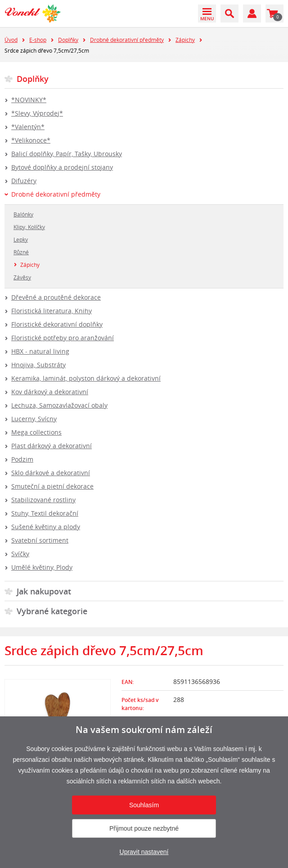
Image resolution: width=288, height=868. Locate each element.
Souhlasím (144, 805)
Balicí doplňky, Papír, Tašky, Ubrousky (67, 154)
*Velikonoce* (31, 140)
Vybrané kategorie (52, 611)
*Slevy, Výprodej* (37, 113)
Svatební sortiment (40, 540)
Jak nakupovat (44, 591)
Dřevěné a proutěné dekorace (56, 297)
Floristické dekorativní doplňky (57, 324)
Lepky (21, 239)
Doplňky (68, 40)
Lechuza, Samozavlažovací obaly (59, 405)
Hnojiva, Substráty (38, 365)
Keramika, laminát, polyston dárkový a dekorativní (86, 378)
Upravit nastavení (144, 852)
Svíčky (20, 554)
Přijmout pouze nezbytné (144, 828)
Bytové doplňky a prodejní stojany (62, 167)
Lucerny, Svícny (34, 419)
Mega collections (36, 432)
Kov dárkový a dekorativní (50, 392)
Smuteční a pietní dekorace (52, 486)
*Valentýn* (28, 127)
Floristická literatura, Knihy (52, 311)
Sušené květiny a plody (46, 527)
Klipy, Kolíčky (29, 227)
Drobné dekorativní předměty (127, 40)
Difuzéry (24, 181)
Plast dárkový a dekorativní (52, 446)
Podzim (22, 459)
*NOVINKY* (29, 100)
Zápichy (185, 40)
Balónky (23, 214)
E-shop (38, 40)
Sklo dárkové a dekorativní (51, 473)
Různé (21, 252)
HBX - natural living (40, 351)
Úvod (11, 40)
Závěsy (22, 277)
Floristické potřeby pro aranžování (63, 338)
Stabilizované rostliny (43, 500)
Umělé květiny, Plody (42, 567)
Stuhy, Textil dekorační (45, 513)
